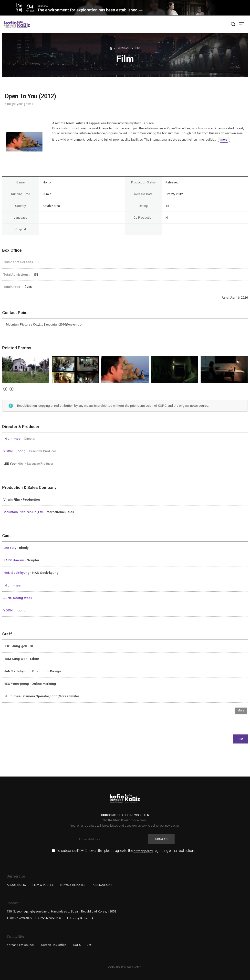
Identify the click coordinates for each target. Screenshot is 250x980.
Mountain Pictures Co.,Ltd (23, 512)
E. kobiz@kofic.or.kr (81, 918)
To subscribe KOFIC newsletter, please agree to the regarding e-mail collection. (125, 851)
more (224, 140)
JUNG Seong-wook (18, 598)
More (241, 710)
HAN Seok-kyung (17, 573)
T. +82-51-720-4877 (19, 918)
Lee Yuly (10, 548)
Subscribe (161, 839)
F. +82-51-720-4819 (48, 918)
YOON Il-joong (15, 451)
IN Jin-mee (12, 439)
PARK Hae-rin (14, 560)
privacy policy (143, 851)
